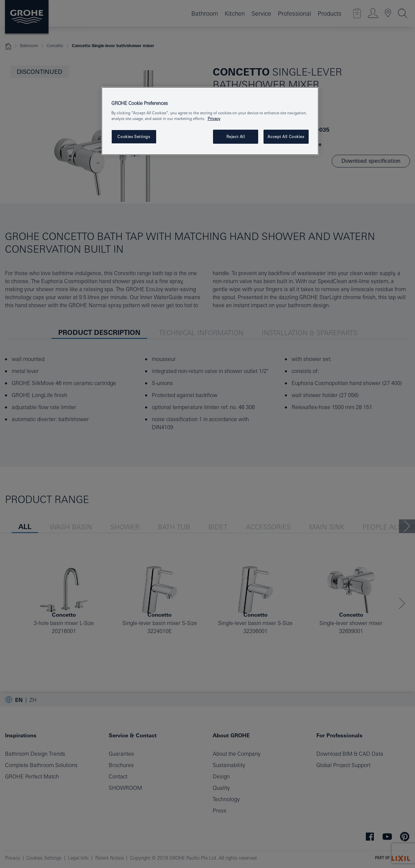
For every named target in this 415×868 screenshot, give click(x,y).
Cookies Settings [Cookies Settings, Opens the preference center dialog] (134, 137)
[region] (210, 121)
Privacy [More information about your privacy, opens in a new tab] (214, 118)
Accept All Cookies (286, 137)
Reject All (236, 137)
